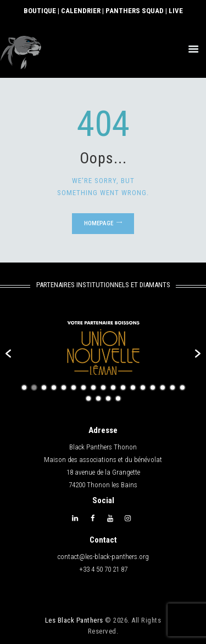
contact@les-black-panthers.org (103, 557)
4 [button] (54, 387)
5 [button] (64, 387)
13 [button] (143, 387)
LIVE (176, 11)
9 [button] (103, 387)
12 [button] (133, 387)
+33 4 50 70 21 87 (103, 569)
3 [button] (44, 387)
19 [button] (98, 398)
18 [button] (88, 398)
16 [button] (172, 387)
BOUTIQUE (40, 11)
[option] (103, 348)
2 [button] (34, 387)
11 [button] (123, 387)
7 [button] (83, 387)
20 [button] (108, 398)
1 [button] (24, 387)
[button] (8, 354)
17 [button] (182, 387)
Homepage (99, 223)
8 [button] (93, 387)
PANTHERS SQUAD (135, 11)
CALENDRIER (81, 11)
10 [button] (113, 387)
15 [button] (163, 387)
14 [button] (153, 387)
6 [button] (74, 387)
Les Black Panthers (74, 620)
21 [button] (118, 398)
